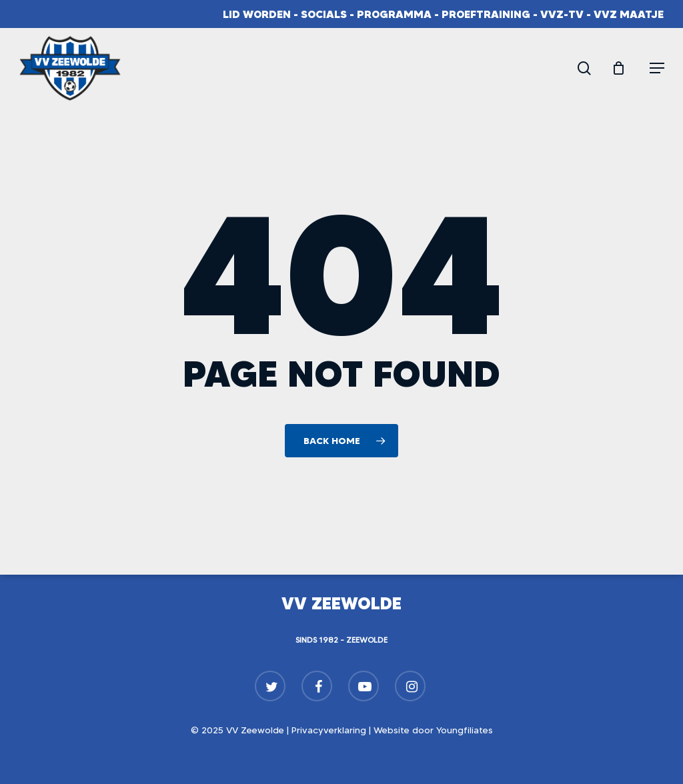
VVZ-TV (562, 14)
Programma (394, 14)
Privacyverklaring (329, 730)
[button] (657, 68)
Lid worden (257, 14)
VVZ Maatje (629, 14)
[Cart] (624, 68)
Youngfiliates (465, 730)
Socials (324, 14)
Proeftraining (486, 14)
